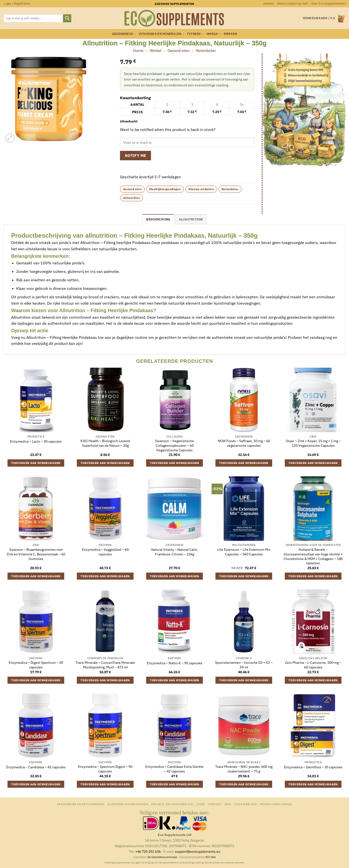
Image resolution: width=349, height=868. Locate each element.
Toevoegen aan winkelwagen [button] (36, 463)
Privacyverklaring (276, 804)
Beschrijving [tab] (158, 219)
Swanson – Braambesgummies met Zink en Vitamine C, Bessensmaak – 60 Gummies (36, 554)
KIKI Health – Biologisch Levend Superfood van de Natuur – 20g (105, 443)
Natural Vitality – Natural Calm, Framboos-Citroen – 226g (175, 552)
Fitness (196, 34)
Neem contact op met (293, 4)
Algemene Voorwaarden (128, 804)
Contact (215, 804)
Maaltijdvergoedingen (165, 189)
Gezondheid (124, 34)
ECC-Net (211, 857)
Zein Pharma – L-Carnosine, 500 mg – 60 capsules (313, 665)
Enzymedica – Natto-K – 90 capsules (175, 663)
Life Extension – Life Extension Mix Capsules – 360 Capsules (244, 552)
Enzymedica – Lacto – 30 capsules (36, 441)
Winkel (156, 50)
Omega (214, 34)
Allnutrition (131, 198)
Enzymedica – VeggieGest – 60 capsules (105, 552)
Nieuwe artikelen (201, 189)
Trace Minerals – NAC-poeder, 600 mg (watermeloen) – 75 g (244, 769)
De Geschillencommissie (162, 857)
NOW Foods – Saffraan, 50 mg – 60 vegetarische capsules (244, 443)
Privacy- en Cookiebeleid (172, 804)
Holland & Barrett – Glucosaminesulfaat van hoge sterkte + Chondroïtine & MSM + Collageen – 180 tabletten (313, 556)
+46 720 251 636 (148, 851)
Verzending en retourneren (81, 804)
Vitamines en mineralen (162, 34)
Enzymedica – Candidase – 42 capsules (36, 767)
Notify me (136, 155)
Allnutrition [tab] (191, 219)
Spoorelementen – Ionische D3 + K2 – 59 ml (244, 665)
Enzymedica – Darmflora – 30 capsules (313, 767)
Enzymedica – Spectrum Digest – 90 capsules (105, 769)
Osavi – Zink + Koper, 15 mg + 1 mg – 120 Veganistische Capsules (313, 443)
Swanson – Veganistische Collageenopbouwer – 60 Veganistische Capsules (174, 445)
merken (269, 4)
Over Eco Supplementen (328, 4)
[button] (17, 4)
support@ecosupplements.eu (198, 851)
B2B (228, 804)
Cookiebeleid (245, 804)
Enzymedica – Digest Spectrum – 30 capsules (36, 665)
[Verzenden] (67, 18)
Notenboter (206, 50)
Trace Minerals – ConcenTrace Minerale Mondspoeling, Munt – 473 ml (105, 665)
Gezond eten (178, 50)
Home (138, 50)
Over (201, 804)
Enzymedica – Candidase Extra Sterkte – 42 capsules (174, 769)
